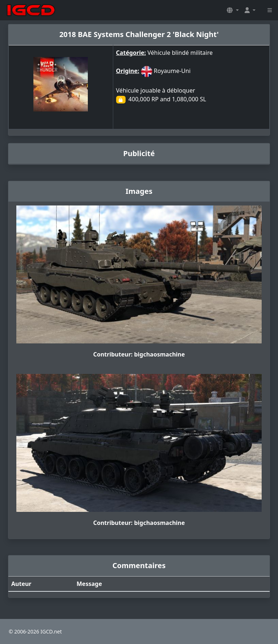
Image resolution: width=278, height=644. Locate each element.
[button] (233, 10)
